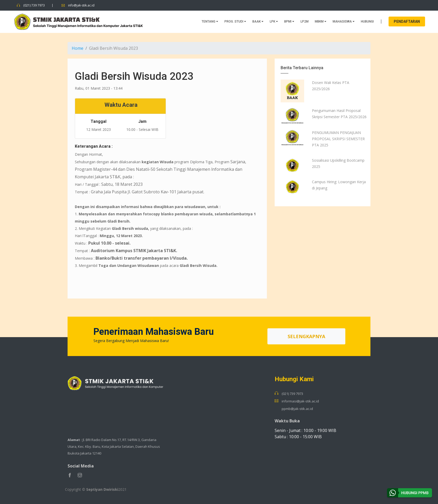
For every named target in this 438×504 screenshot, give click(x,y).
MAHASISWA (344, 21)
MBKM (321, 21)
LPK (274, 21)
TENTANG (210, 21)
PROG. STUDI (235, 21)
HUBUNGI (367, 21)
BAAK (258, 21)
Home (78, 48)
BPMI (289, 21)
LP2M (305, 21)
